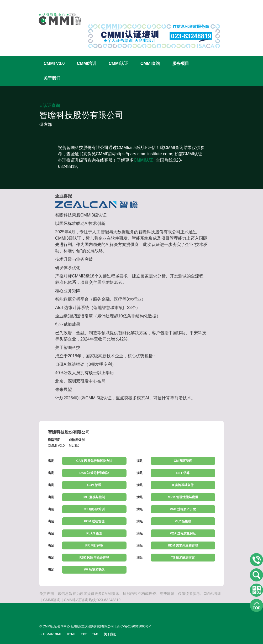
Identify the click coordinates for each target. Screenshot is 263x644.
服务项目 (181, 63)
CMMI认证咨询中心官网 (56, 19)
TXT (84, 634)
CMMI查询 (150, 63)
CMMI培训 (87, 63)
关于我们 (52, 78)
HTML (71, 634)
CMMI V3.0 (54, 63)
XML (58, 634)
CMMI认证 (119, 63)
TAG (95, 634)
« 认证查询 (49, 105)
